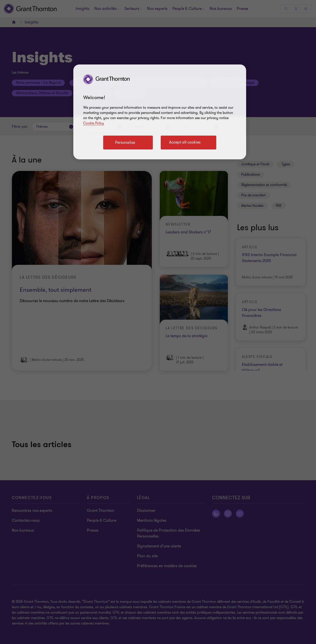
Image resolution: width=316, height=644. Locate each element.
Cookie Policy (94, 123)
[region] (160, 112)
